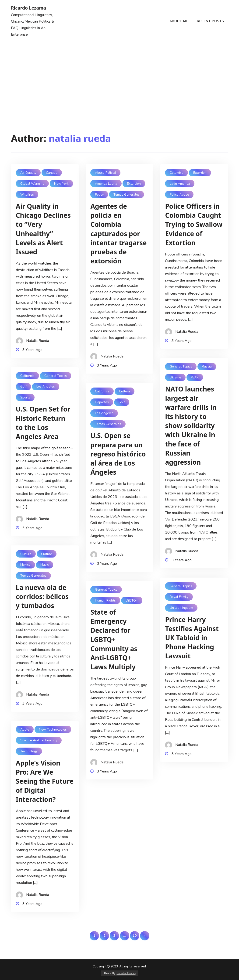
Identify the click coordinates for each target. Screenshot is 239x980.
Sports (25, 397)
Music (45, 565)
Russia (207, 366)
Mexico (25, 565)
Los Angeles (46, 386)
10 (135, 936)
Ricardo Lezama (28, 8)
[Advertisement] (119, 77)
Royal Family (179, 597)
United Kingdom (181, 608)
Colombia (177, 173)
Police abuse (179, 195)
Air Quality (28, 173)
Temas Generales (127, 195)
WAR (195, 377)
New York (61, 184)
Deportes (102, 402)
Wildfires (27, 195)
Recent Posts (211, 21)
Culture (47, 554)
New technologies (53, 730)
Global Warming (32, 184)
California (27, 376)
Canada (52, 173)
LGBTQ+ (132, 601)
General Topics (181, 366)
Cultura (125, 391)
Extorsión (134, 184)
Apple (25, 730)
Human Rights (105, 601)
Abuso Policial (105, 173)
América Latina (106, 184)
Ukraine (175, 377)
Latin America (180, 184)
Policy (99, 195)
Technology (29, 751)
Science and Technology (39, 740)
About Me (179, 21)
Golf (23, 386)
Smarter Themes (126, 973)
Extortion (200, 173)
